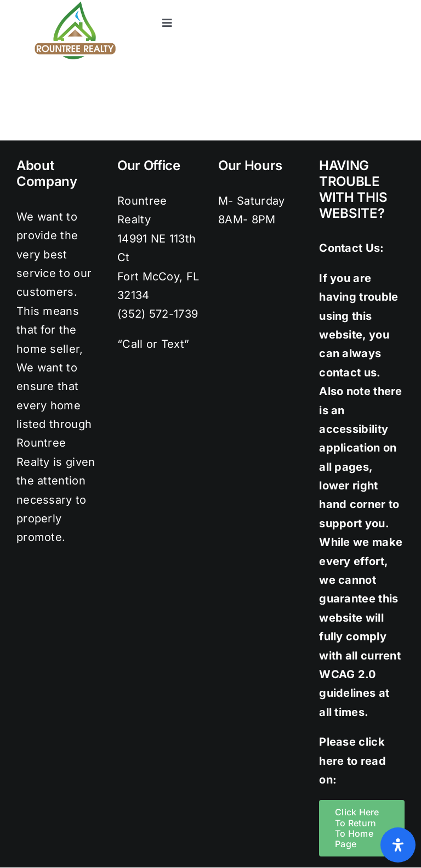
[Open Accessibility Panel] (398, 845)
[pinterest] (377, 5)
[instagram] (355, 5)
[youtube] (399, 5)
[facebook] (310, 5)
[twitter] (333, 5)
